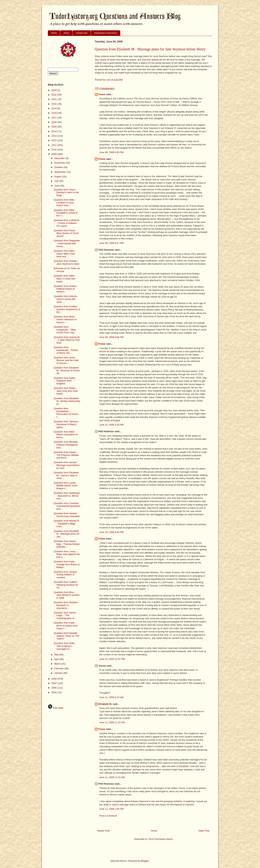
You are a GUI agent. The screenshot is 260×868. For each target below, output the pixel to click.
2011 (54, 145)
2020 (54, 104)
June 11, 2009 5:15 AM (111, 697)
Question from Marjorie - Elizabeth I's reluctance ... (66, 605)
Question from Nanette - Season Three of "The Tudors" (66, 636)
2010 (54, 150)
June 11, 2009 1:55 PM (111, 809)
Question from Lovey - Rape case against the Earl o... (67, 554)
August (58, 176)
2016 (54, 122)
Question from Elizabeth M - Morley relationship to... (67, 401)
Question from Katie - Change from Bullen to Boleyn (67, 564)
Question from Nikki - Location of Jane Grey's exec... (65, 203)
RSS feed (55, 708)
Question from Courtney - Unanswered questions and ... (67, 506)
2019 (54, 108)
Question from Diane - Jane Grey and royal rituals (66, 391)
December (60, 158)
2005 (54, 692)
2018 (54, 113)
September (60, 172)
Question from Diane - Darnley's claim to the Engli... (66, 192)
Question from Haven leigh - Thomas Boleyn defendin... (67, 544)
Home (54, 33)
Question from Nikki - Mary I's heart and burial (65, 279)
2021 (54, 99)
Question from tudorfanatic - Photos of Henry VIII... (66, 350)
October (59, 167)
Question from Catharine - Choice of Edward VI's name (66, 223)
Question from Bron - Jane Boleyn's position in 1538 (67, 595)
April (57, 659)
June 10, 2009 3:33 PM (111, 425)
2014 (54, 131)
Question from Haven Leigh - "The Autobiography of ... (65, 615)
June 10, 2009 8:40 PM (111, 532)
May (57, 655)
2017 (54, 118)
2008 (54, 679)
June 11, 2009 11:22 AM (112, 722)
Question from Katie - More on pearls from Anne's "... (65, 626)
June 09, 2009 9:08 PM (111, 337)
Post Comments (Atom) (161, 839)
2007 (54, 683)
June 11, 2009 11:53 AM (112, 777)
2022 (54, 95)
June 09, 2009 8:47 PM (111, 243)
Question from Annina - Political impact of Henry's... (66, 289)
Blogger (145, 861)
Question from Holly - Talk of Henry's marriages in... (65, 646)
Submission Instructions (106, 33)
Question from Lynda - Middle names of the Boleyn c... (66, 486)
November (60, 163)
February (59, 668)
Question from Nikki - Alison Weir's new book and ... (65, 254)
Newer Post (104, 831)
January (59, 673)
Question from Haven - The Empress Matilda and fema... (66, 455)
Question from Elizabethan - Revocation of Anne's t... (66, 413)
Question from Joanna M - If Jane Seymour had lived (67, 340)
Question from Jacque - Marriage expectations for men (67, 465)
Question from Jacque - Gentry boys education (67, 515)
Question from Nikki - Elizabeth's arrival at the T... (65, 213)
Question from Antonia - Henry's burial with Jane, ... (66, 299)
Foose (102, 94)
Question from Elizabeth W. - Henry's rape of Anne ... (66, 475)
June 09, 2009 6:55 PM (111, 152)
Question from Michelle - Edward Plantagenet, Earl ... (66, 445)
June (57, 186)
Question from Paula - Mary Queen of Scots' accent (66, 233)
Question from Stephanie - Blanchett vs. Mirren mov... (67, 496)
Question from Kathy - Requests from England (65, 381)
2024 (54, 90)
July (57, 181)
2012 (54, 140)
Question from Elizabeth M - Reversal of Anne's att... (67, 370)
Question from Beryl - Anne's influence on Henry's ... (65, 319)
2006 (54, 688)
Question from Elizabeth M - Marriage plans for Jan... (66, 534)
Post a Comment (108, 816)
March (58, 664)
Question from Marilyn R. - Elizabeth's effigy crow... (67, 524)
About (66, 33)
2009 (54, 154)
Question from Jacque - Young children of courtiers (66, 575)
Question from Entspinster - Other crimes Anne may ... (65, 330)
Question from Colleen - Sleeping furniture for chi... (66, 585)
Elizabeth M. (105, 704)
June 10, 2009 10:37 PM (112, 659)
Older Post (204, 831)
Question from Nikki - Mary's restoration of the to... (66, 435)
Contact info (82, 33)
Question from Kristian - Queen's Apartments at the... (67, 309)
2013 (54, 136)
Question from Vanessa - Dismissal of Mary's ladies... (67, 424)
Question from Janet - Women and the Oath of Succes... (66, 360)
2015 (54, 127)
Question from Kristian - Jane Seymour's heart (66, 262)
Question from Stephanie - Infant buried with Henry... (67, 243)
